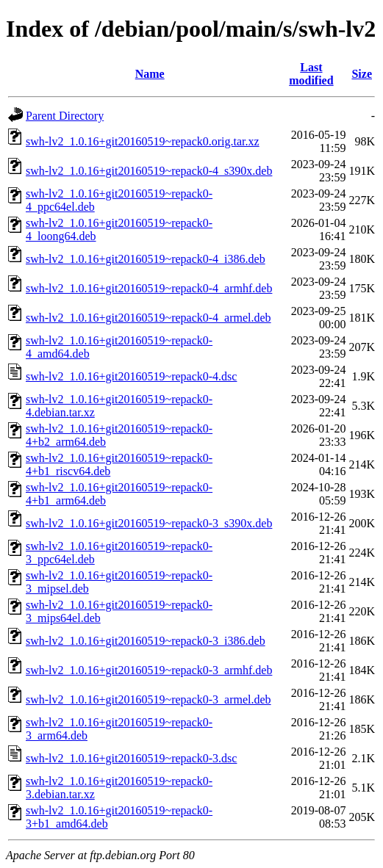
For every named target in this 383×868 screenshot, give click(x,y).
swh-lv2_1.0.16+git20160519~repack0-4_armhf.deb (149, 288)
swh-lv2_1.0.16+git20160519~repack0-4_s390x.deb (149, 171)
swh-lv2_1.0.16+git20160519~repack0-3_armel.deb (148, 699)
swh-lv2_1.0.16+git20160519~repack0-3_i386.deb (146, 641)
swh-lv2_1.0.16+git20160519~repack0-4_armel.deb (148, 318)
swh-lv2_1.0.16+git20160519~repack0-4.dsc (131, 376)
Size (362, 74)
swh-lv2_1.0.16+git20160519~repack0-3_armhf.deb (149, 670)
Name (150, 74)
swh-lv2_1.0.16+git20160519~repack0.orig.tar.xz (143, 141)
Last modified (311, 74)
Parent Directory (65, 116)
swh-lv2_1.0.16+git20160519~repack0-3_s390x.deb (149, 523)
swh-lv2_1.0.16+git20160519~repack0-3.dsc (131, 758)
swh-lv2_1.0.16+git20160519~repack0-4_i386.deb (146, 259)
